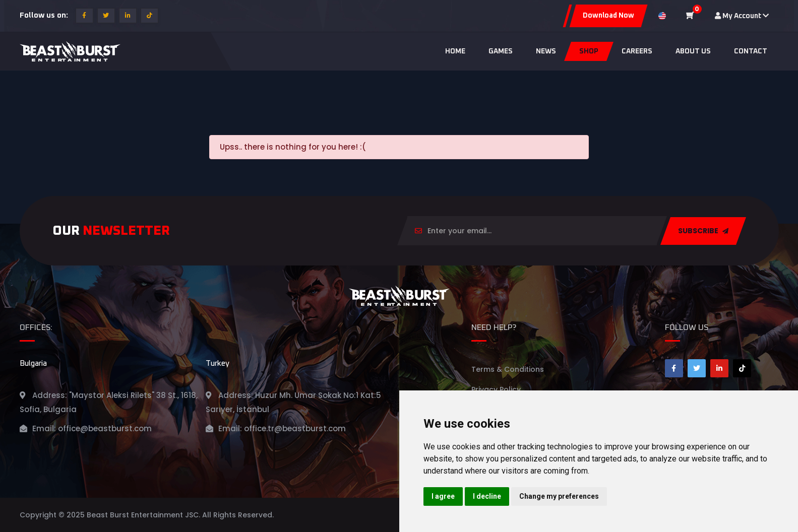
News (546, 51)
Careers (637, 51)
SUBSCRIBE (703, 231)
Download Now (608, 16)
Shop (589, 51)
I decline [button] (487, 496)
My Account (742, 16)
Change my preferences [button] (559, 496)
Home (455, 51)
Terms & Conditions (508, 369)
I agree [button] (443, 496)
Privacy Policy (496, 389)
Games (501, 51)
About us (693, 51)
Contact (751, 51)
